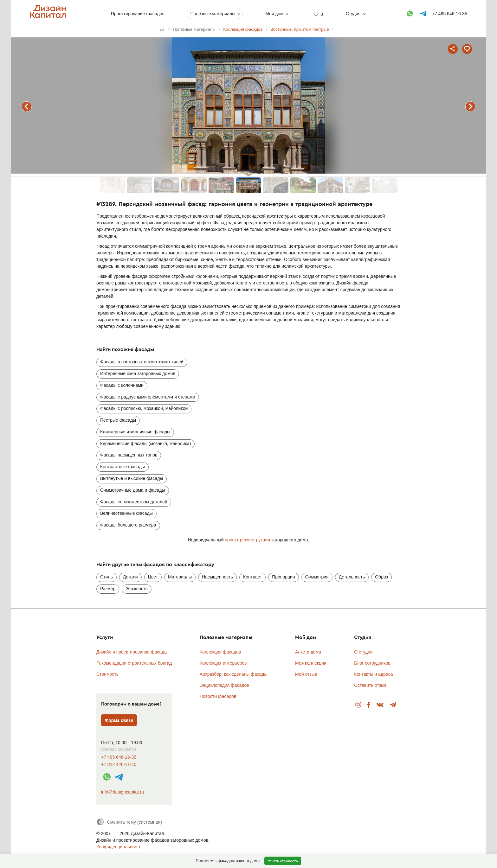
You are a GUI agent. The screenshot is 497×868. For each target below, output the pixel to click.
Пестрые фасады (118, 420)
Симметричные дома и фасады (133, 490)
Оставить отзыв (370, 685)
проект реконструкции (248, 540)
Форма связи (119, 720)
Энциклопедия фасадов (224, 685)
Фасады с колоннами (122, 385)
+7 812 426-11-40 (119, 765)
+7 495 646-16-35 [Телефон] (450, 14)
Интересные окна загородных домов (138, 373)
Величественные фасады (126, 513)
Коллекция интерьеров (223, 663)
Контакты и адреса (373, 674)
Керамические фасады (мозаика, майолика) (145, 444)
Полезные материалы (213, 14)
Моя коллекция (311, 663)
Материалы (180, 577)
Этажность (137, 589)
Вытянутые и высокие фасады (132, 478)
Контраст (252, 577)
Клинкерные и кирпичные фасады (135, 432)
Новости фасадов (218, 696)
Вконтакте (380, 705)
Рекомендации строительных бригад (134, 663)
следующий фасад (470, 106)
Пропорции (283, 577)
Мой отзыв (306, 674)
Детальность (352, 577)
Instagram (358, 705)
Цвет (153, 577)
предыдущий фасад (27, 106)
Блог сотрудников (372, 663)
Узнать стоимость (283, 861)
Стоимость (107, 674)
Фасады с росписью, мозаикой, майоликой (144, 408)
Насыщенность (217, 577)
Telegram (393, 705)
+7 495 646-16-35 (119, 757)
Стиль (106, 577)
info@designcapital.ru (123, 792)
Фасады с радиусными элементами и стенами (148, 397)
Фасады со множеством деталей (134, 502)
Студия (353, 14)
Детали (130, 577)
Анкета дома (308, 652)
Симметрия (317, 577)
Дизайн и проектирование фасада (132, 652)
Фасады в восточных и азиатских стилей (142, 362)
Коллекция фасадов (220, 652)
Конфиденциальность (119, 847)
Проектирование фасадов (138, 14)
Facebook (369, 705)
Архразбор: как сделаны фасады (234, 674)
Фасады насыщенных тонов (129, 455)
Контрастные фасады (123, 467)
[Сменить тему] (129, 822)
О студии (363, 652)
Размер (108, 589)
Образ (381, 577)
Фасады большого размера (128, 525)
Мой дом (274, 14)
